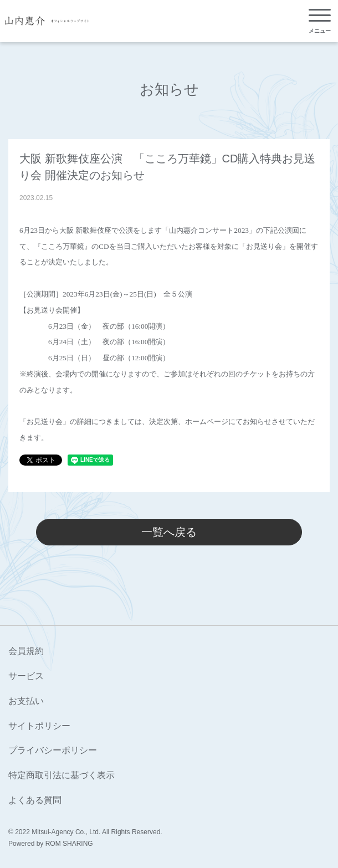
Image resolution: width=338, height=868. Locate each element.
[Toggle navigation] (320, 21)
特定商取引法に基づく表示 (62, 775)
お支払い (26, 701)
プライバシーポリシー (53, 750)
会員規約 (26, 651)
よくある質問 (35, 800)
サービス (26, 676)
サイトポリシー (39, 726)
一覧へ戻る (169, 532)
